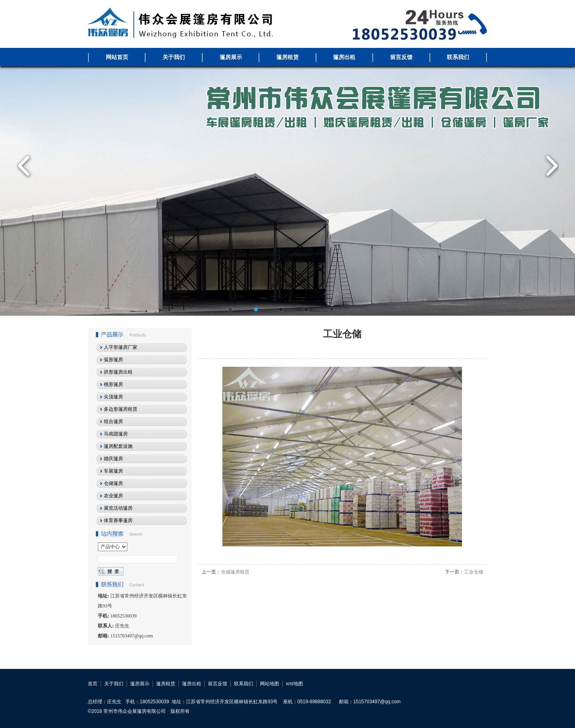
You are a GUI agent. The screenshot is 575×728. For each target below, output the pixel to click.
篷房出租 (344, 57)
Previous (26, 166)
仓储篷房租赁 (235, 572)
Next (549, 166)
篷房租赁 (287, 57)
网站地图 (270, 684)
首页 (93, 684)
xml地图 (294, 684)
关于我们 (174, 57)
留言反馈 (401, 57)
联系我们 (458, 57)
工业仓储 (474, 572)
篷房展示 (231, 57)
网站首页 (117, 57)
